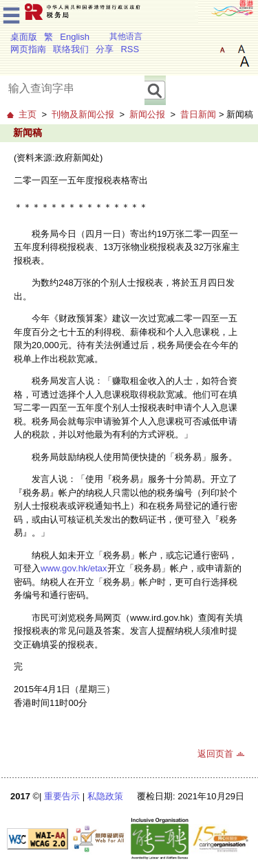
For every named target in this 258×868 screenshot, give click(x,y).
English (75, 37)
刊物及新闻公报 (83, 114)
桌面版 (24, 37)
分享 (105, 49)
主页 (28, 114)
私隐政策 (105, 796)
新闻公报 (147, 114)
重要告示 (62, 796)
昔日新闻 (198, 114)
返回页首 (215, 754)
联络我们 (71, 49)
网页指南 (28, 49)
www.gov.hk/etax (74, 568)
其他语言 (126, 36)
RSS (130, 49)
